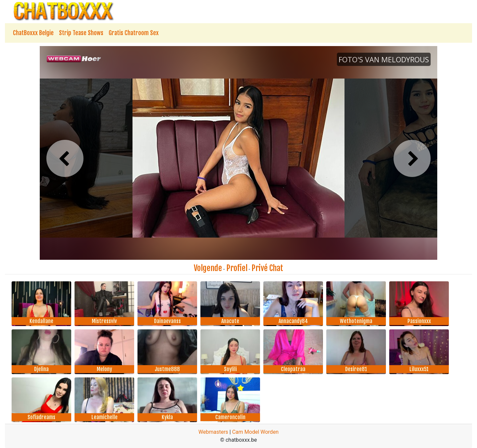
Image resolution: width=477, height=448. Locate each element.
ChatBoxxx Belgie (33, 33)
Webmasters (213, 432)
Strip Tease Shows (81, 33)
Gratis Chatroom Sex (134, 33)
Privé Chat (267, 268)
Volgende (208, 268)
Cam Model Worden (255, 432)
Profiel (237, 268)
